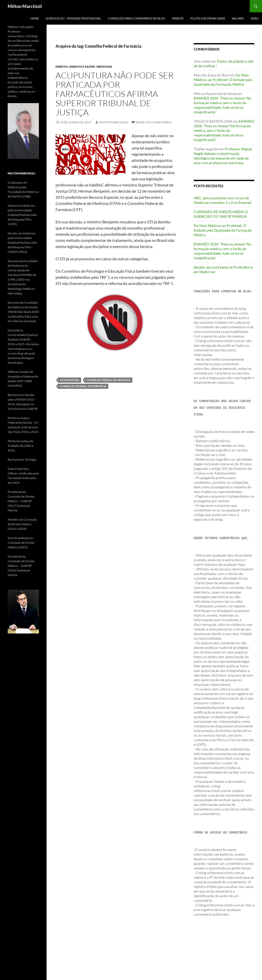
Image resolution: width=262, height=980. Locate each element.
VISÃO (255, 18)
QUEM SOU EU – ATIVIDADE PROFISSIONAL (73, 18)
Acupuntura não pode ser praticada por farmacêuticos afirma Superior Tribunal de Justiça (114, 94)
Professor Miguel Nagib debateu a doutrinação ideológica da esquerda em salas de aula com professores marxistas (223, 156)
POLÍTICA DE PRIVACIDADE (208, 18)
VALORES (238, 18)
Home (35, 18)
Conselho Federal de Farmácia (83, 386)
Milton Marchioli (25, 6)
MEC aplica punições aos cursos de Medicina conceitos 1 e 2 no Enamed (222, 200)
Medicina (104, 67)
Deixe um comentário (154, 122)
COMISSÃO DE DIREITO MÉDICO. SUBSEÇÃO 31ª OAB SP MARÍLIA (221, 214)
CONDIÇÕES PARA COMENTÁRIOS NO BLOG (137, 18)
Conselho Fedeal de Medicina (108, 380)
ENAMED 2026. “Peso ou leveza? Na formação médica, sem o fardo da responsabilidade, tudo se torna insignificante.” (222, 105)
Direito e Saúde (82, 67)
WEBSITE (178, 18)
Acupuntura (70, 380)
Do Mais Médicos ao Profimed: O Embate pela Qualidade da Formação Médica (223, 80)
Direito (62, 67)
